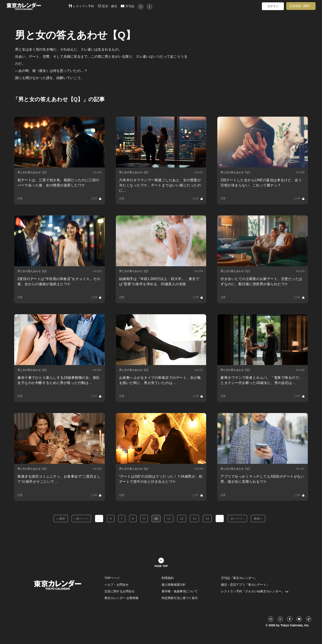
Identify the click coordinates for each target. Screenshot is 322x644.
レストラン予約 (81, 6)
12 (182, 519)
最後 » (258, 519)
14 (207, 519)
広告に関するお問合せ (120, 591)
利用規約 (168, 578)
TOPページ (112, 578)
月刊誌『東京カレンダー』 (239, 578)
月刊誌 (128, 6)
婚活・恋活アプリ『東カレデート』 (245, 585)
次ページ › (237, 519)
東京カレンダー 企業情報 (121, 598)
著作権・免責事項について (180, 591)
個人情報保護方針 (174, 585)
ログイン (273, 6)
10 (156, 519)
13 (194, 519)
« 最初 (61, 519)
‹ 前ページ (82, 519)
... (99, 519)
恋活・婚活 (108, 6)
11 (169, 519)
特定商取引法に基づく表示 (180, 598)
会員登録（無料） (301, 6)
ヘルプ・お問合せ (117, 585)
